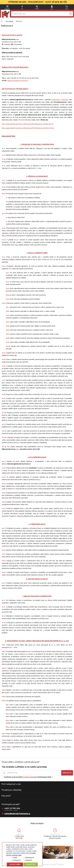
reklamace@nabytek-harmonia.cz (18, 81)
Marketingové (30, 858)
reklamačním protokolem (60, 100)
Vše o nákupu (9, 21)
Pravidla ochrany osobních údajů (21, 854)
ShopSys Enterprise (57, 865)
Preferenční (17, 860)
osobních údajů (29, 777)
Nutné (15, 858)
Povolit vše (31, 865)
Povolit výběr (15, 865)
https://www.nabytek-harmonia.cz (13, 124)
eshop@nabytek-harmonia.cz (17, 814)
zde (15, 355)
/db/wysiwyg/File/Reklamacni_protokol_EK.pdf (38, 124)
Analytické (29, 860)
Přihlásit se (67, 773)
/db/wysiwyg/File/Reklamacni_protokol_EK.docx (39, 128)
